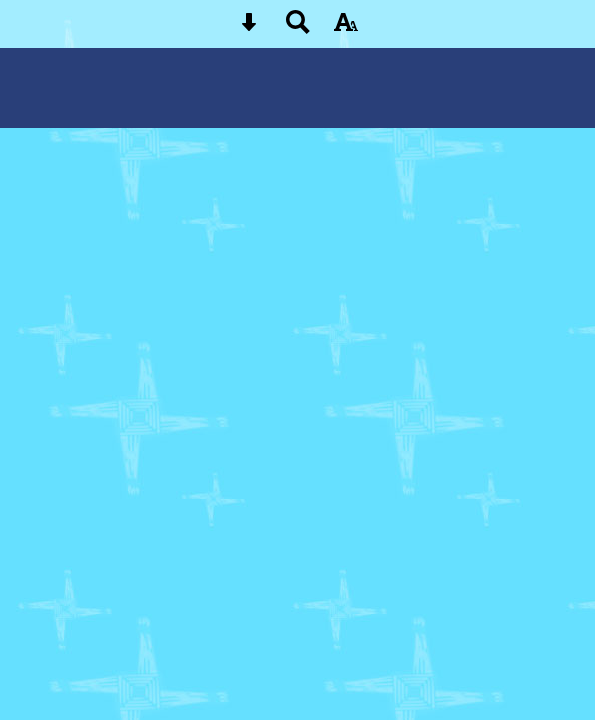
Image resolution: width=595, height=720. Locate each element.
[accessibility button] (346, 28)
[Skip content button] (249, 28)
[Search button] (298, 28)
